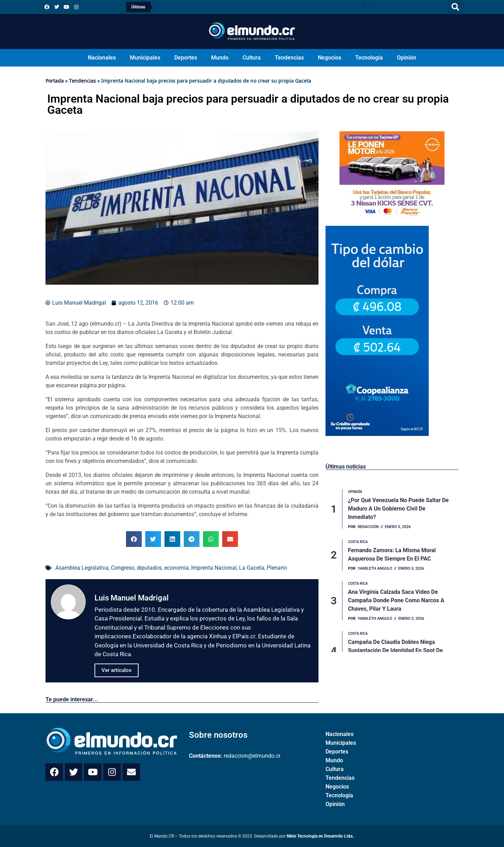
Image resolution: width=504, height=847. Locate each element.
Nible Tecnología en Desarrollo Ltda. (320, 836)
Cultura (252, 58)
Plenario (277, 568)
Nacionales (102, 58)
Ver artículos (117, 670)
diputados (149, 568)
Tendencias (289, 58)
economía (176, 568)
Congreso (123, 568)
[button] (455, 7)
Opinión (407, 58)
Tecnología (369, 58)
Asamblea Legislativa (82, 568)
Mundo (220, 58)
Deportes (186, 58)
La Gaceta (252, 568)
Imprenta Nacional (214, 568)
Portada (55, 81)
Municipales (145, 58)
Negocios (330, 58)
